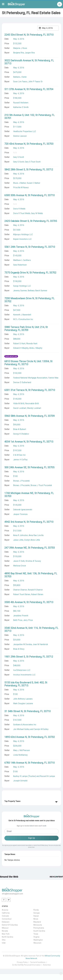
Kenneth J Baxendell (22, 315)
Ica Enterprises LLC (22, 670)
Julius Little (18, 540)
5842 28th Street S (15, 170)
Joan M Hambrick (40, 644)
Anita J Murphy (36, 348)
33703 (50, 144)
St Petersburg (34, 35)
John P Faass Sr (35, 82)
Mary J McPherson (21, 750)
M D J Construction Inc (23, 319)
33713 (8, 63)
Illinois (36, 919)
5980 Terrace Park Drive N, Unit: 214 (24, 327)
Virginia (36, 937)
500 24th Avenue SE (15, 467)
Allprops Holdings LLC (23, 234)
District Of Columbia (10, 925)
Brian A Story (19, 649)
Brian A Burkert (20, 429)
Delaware (6, 922)
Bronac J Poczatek (21, 485)
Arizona (5, 910)
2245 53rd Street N (15, 35)
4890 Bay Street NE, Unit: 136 (21, 573)
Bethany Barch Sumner (37, 291)
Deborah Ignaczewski (23, 510)
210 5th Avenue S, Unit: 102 (19, 115)
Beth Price (18, 620)
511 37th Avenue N (15, 89)
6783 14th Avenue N (16, 763)
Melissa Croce (20, 566)
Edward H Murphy (21, 348)
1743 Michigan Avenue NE (19, 493)
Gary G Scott (19, 162)
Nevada (5, 931)
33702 (53, 273)
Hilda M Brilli (19, 403)
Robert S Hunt (19, 344)
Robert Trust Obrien (22, 594)
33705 (53, 221)
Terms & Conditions (38, 962)
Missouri (5, 928)
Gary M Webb (37, 213)
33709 (25, 330)
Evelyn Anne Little (32, 540)
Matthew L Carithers (22, 260)
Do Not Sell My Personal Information (26, 965)
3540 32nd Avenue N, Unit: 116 (21, 628)
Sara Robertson (20, 265)
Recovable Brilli (32, 403)
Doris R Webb (19, 209)
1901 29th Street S (15, 657)
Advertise (47, 965)
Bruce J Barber (20, 183)
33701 (8, 118)
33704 (50, 89)
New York (6, 934)
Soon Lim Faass (20, 82)
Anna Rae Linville (36, 535)
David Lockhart (20, 408)
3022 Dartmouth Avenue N (19, 60)
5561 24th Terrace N (16, 247)
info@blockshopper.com (12, 894)
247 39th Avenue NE (16, 548)
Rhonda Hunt (32, 344)
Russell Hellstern (21, 103)
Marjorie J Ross (20, 48)
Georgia (37, 913)
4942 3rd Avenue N (15, 522)
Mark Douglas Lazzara (23, 703)
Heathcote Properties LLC (25, 131)
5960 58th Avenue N (16, 416)
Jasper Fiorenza (20, 514)
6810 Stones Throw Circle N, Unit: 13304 (27, 361)
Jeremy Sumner (20, 291)
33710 (50, 35)
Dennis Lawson (20, 136)
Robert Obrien (37, 594)
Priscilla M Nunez (21, 187)
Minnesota (38, 925)
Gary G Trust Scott (33, 162)
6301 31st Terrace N (16, 390)
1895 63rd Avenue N (16, 737)
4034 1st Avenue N (15, 442)
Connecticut (7, 919)
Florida (36, 910)
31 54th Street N (14, 711)
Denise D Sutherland (22, 382)
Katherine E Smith (21, 107)
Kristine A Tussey (33, 561)
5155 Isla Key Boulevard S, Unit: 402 (24, 683)
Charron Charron (20, 590)
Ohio (4, 940)
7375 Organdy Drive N (16, 273)
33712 (50, 170)
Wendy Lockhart (34, 408)
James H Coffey (20, 460)
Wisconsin (37, 943)
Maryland (37, 922)
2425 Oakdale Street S (17, 221)
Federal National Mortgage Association (30, 378)
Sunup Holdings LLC (22, 286)
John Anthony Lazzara (23, 699)
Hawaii (36, 916)
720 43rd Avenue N (15, 144)
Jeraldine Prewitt (21, 616)
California (6, 913)
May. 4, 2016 (19, 39)
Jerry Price (28, 620)
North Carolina (8, 937)
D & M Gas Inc (19, 455)
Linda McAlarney (20, 755)
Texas (36, 934)
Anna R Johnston (20, 535)
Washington (38, 940)
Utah (4, 943)
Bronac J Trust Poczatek (41, 485)
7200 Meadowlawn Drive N (19, 298)
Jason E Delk (19, 561)
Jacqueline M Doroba (22, 644)
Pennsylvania (39, 928)
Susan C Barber (34, 183)
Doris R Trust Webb (22, 213)
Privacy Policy (22, 962)
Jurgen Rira (30, 53)
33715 (25, 686)
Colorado (5, 916)
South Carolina (39, 931)
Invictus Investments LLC (24, 675)
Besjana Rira (19, 53)
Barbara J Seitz (20, 77)
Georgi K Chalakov (21, 434)
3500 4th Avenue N (15, 602)
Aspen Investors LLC (22, 239)
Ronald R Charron (35, 590)
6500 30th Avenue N (16, 195)
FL (45, 35)
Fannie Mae (53, 378)
